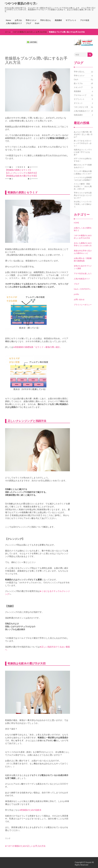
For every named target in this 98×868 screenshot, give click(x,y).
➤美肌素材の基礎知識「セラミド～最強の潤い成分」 (37, 347)
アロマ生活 (85, 20)
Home (8, 20)
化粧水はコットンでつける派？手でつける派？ (83, 152)
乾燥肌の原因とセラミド (23, 192)
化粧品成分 (78, 115)
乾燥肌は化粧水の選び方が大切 (27, 663)
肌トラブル (78, 83)
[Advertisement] (35, 52)
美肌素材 (58, 20)
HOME (76, 223)
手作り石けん (46, 20)
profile (76, 294)
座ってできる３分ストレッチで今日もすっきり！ (83, 143)
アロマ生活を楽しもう (83, 273)
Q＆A (37, 23)
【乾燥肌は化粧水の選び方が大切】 (21, 176)
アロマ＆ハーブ (80, 95)
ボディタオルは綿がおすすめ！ (83, 160)
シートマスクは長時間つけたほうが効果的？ (83, 179)
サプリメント (71, 20)
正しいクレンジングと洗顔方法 (27, 421)
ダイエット (78, 103)
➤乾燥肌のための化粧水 (30, 810)
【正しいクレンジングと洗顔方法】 (21, 173)
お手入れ (18, 20)
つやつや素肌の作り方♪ (21, 3)
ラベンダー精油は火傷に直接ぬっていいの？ (83, 172)
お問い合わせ (79, 299)
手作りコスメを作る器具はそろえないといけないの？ (83, 195)
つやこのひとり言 (81, 107)
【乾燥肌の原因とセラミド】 (18, 170)
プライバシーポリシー (83, 305)
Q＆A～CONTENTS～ (83, 289)
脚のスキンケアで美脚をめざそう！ (83, 166)
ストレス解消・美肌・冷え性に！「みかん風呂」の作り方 (83, 186)
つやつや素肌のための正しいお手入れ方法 (30, 32)
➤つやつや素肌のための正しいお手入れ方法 (25, 846)
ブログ (28, 23)
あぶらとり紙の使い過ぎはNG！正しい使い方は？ (83, 134)
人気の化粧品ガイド (14, 23)
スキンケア (78, 87)
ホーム (8, 32)
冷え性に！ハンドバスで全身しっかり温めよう (83, 204)
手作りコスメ (31, 20)
